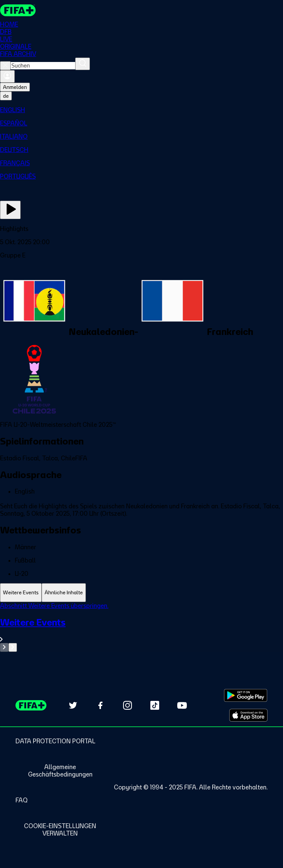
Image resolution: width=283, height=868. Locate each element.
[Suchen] (83, 64)
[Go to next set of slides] (13, 647)
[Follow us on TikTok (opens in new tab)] (155, 705)
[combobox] (43, 66)
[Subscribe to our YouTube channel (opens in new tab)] (182, 705)
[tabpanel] (141, 627)
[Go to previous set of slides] (4, 647)
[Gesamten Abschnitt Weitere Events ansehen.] (141, 630)
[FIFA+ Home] (18, 10)
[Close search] (5, 66)
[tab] (21, 593)
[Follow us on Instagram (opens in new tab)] (127, 705)
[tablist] (141, 593)
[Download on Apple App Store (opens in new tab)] (248, 715)
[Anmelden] (7, 76)
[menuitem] (141, 110)
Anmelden (15, 87)
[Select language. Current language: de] (6, 96)
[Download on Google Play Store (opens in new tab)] (246, 695)
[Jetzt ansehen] (10, 210)
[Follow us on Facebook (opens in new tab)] (100, 705)
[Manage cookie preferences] (60, 830)
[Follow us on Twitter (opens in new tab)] (73, 705)
